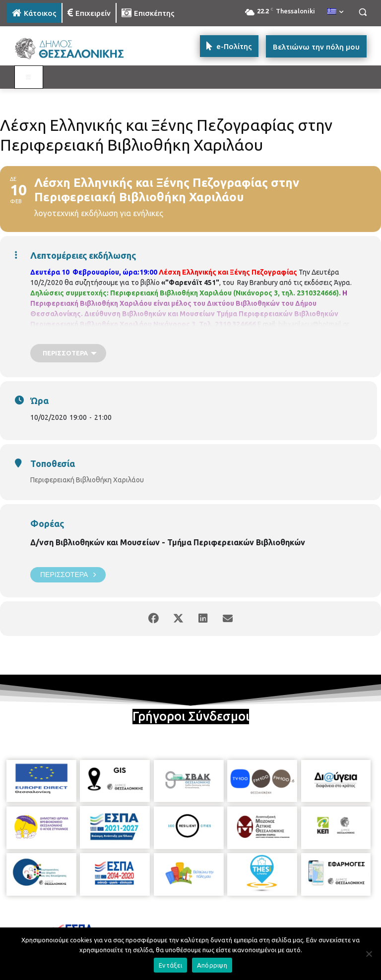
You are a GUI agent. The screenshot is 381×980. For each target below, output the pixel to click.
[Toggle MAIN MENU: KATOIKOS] (29, 77)
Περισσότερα (68, 575)
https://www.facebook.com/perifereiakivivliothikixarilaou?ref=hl (128, 335)
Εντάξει (170, 965)
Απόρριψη (212, 965)
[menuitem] (335, 12)
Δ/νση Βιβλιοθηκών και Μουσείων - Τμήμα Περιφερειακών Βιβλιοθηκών (168, 542)
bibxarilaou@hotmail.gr (314, 324)
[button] (362, 12)
